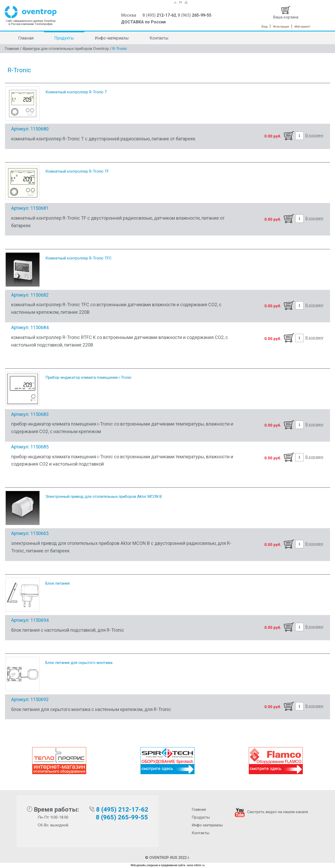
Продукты (64, 38)
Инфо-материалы (112, 38)
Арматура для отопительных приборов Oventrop (66, 49)
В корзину (314, 135)
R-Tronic (120, 49)
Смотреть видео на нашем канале (271, 812)
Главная (26, 38)
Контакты (159, 38)
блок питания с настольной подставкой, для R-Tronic (68, 630)
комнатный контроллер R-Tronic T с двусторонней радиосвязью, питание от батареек (103, 139)
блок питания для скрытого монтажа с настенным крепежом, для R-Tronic (91, 709)
